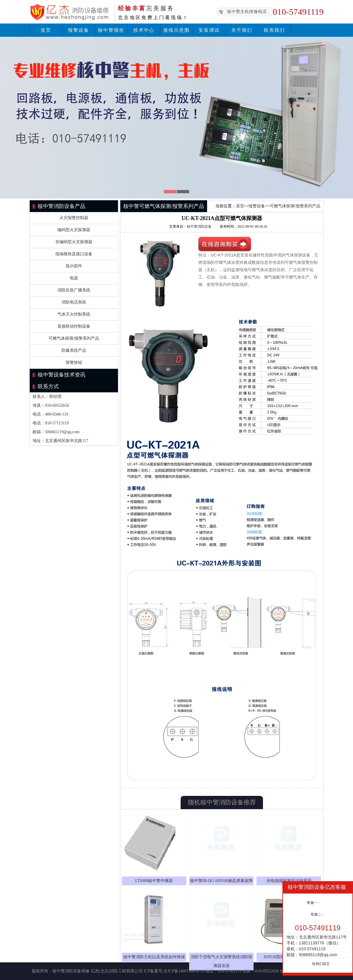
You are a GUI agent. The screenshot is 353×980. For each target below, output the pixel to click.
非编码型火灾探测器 (74, 242)
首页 (46, 30)
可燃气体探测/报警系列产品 (74, 338)
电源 (74, 278)
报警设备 (79, 30)
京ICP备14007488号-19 (184, 971)
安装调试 (209, 30)
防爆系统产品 (74, 350)
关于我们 (242, 30)
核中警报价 (111, 30)
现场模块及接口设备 (74, 254)
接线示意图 (176, 30)
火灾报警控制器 (74, 218)
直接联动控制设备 (74, 326)
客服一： (314, 903)
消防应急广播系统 (74, 290)
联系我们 (274, 30)
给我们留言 (321, 964)
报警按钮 (74, 362)
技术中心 (144, 30)
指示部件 (74, 266)
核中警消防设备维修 (71, 971)
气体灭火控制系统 (74, 314)
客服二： (318, 914)
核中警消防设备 (199, 226)
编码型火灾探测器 (74, 230)
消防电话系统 (74, 302)
